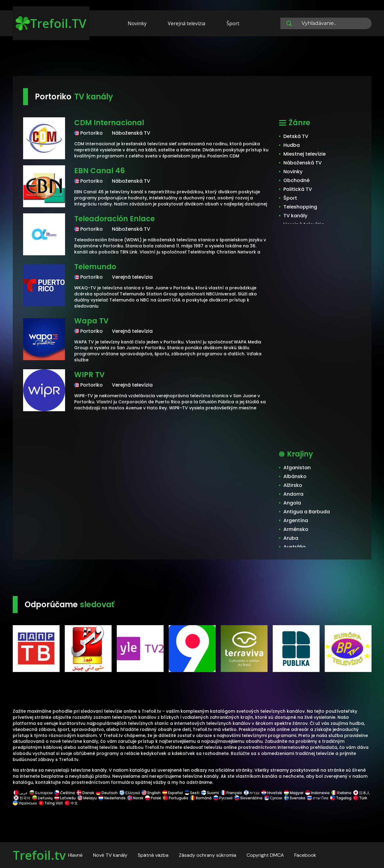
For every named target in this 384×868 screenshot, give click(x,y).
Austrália (294, 547)
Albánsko (295, 476)
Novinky (137, 23)
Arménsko (296, 529)
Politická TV (298, 189)
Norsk (135, 798)
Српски (273, 798)
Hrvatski (272, 793)
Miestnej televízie (304, 154)
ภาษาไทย (318, 798)
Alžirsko (293, 485)
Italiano (341, 793)
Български (41, 793)
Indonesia (317, 793)
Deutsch (107, 793)
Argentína (296, 520)
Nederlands (112, 798)
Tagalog (341, 798)
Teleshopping (300, 207)
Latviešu (65, 798)
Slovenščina (248, 798)
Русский (223, 798)
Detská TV (296, 136)
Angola (292, 503)
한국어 (22, 798)
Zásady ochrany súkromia (208, 855)
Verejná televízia (187, 23)
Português (176, 798)
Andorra (293, 494)
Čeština (65, 793)
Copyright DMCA (265, 855)
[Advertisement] (192, 57)
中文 (71, 803)
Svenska (295, 798)
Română (201, 798)
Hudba (292, 145)
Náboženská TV (303, 163)
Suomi (210, 793)
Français (231, 793)
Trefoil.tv (39, 855)
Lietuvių (42, 798)
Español (173, 793)
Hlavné (75, 855)
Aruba (291, 538)
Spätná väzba (153, 855)
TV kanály (295, 216)
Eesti (192, 793)
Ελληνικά (130, 793)
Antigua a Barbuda (307, 512)
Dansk (85, 793)
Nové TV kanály (110, 855)
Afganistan (297, 468)
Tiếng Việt (51, 803)
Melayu (87, 798)
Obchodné (296, 180)
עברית (252, 793)
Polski (153, 798)
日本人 (361, 793)
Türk (360, 798)
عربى (21, 793)
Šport (233, 23)
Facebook (305, 855)
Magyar (294, 793)
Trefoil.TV (51, 23)
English (151, 793)
